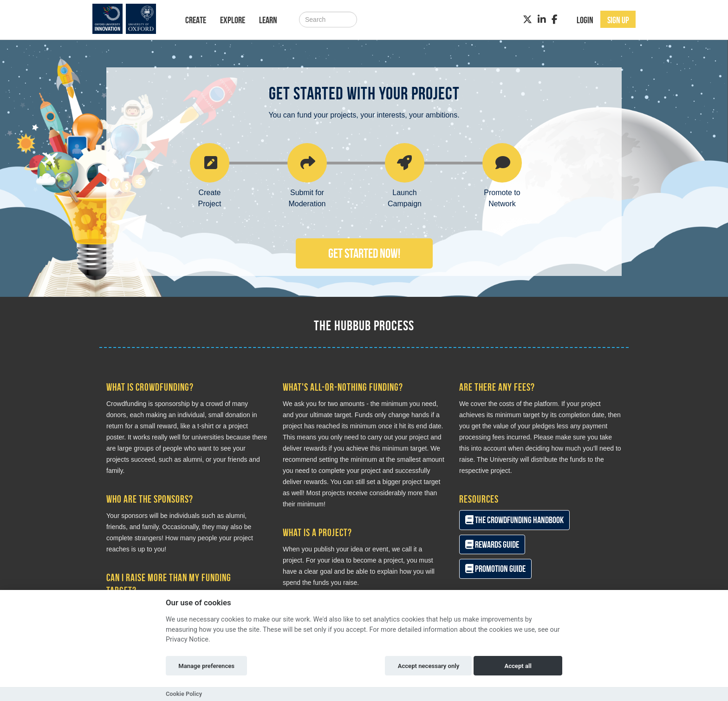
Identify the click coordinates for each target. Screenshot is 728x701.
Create (196, 20)
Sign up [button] (618, 20)
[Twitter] (527, 20)
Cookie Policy (184, 694)
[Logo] (130, 19)
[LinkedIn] (542, 20)
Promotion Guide (495, 569)
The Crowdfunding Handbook (514, 520)
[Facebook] (555, 20)
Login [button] (585, 20)
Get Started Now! (364, 253)
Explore (233, 20)
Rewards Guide (492, 544)
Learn (268, 20)
